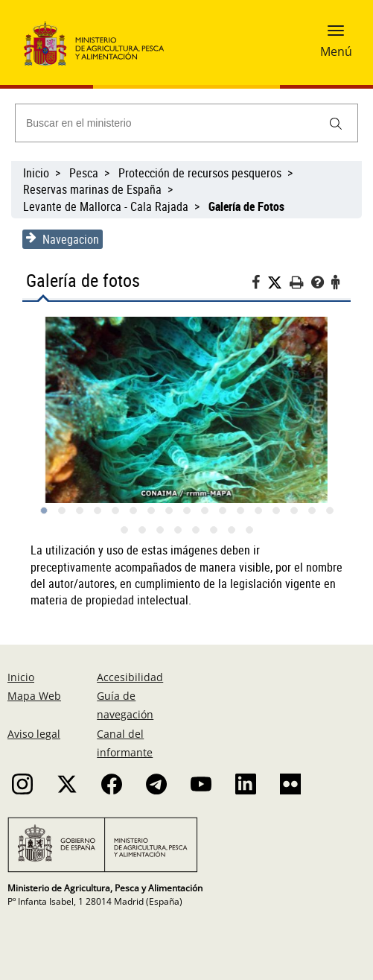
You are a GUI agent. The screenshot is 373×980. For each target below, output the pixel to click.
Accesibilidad (130, 677)
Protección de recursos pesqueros (200, 173)
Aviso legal (34, 734)
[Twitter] (278, 283)
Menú (336, 51)
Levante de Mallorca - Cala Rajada (106, 206)
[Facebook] (259, 284)
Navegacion (63, 239)
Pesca (84, 173)
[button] (336, 35)
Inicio (36, 173)
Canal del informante (125, 743)
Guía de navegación (125, 705)
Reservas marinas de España (92, 189)
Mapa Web (34, 696)
